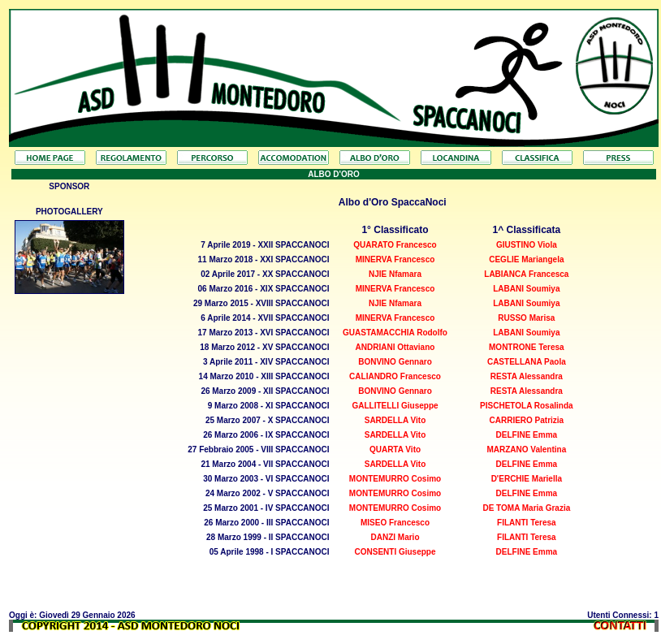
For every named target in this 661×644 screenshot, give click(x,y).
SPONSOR (69, 186)
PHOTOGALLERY (69, 212)
